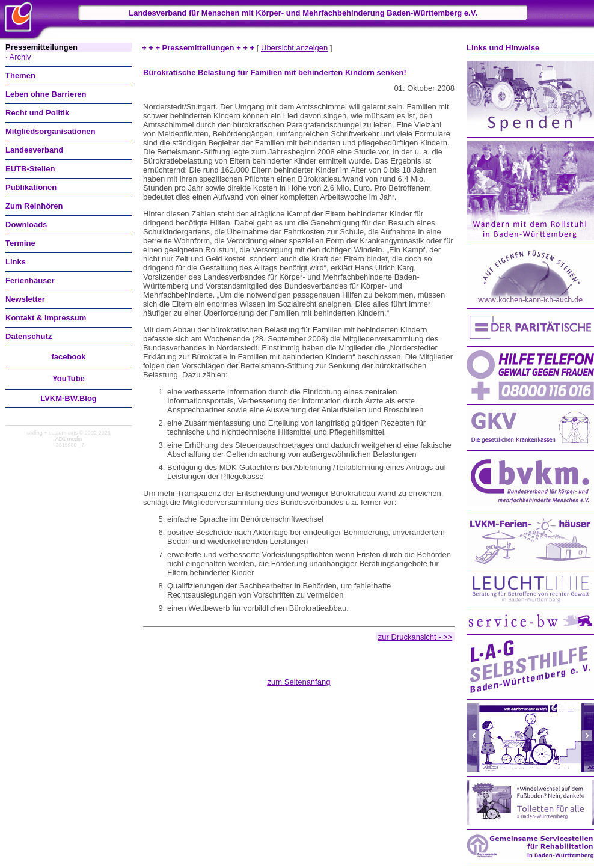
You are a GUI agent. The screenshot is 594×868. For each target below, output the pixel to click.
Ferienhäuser (30, 280)
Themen (20, 75)
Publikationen (31, 187)
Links (16, 262)
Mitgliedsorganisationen (51, 131)
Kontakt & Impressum (46, 318)
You (69, 378)
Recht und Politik (37, 113)
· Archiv (18, 57)
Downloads (26, 225)
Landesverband (34, 150)
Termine (20, 243)
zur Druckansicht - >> (415, 637)
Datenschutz (29, 336)
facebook (68, 357)
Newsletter (25, 299)
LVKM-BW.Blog (69, 398)
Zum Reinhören (34, 206)
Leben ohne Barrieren (46, 94)
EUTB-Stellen (30, 169)
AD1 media (69, 439)
